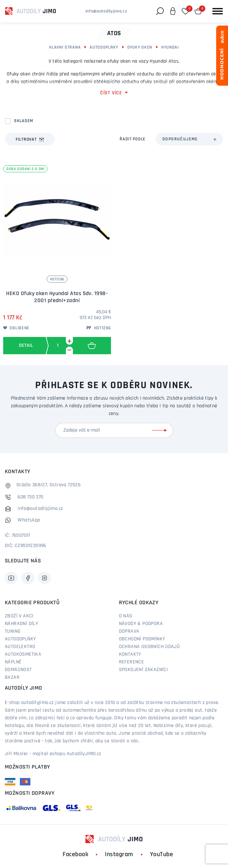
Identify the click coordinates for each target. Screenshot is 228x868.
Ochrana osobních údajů (149, 647)
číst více (111, 93)
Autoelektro (20, 647)
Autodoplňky (104, 47)
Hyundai (170, 47)
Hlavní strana (65, 47)
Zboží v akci (19, 616)
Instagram (119, 855)
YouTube (162, 855)
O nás (126, 616)
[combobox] (189, 139)
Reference (132, 662)
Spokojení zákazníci (144, 670)
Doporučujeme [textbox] (180, 139)
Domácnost (18, 670)
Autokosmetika (23, 654)
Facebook (75, 855)
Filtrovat (30, 139)
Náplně (13, 662)
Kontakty (130, 654)
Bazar (12, 677)
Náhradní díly (21, 624)
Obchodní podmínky (142, 639)
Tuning (13, 631)
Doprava (129, 631)
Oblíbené (16, 328)
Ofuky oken (140, 47)
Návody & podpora (141, 624)
